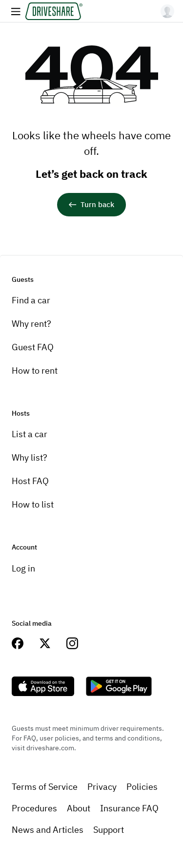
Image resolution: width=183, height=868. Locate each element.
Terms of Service (45, 787)
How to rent (35, 370)
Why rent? (31, 324)
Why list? (30, 457)
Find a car (31, 300)
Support (109, 830)
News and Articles (48, 830)
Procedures (34, 808)
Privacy (102, 787)
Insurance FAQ (129, 808)
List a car (30, 434)
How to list (33, 504)
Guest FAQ (33, 347)
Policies (142, 787)
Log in (23, 568)
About (79, 808)
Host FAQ (30, 481)
